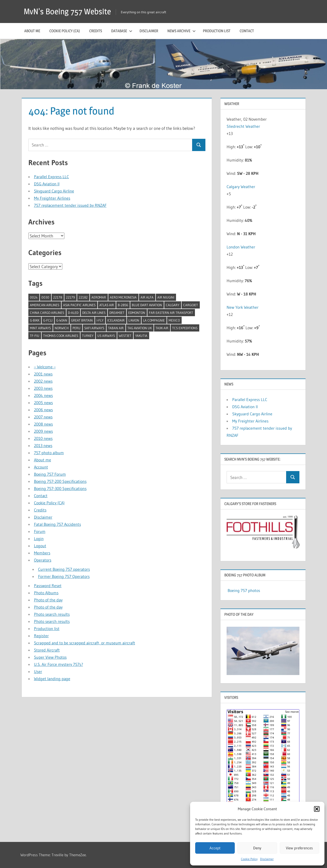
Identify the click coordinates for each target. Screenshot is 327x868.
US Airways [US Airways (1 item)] (106, 336)
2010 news (43, 438)
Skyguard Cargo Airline (54, 191)
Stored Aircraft (47, 650)
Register (41, 636)
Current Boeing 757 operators (64, 569)
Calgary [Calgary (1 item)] (173, 305)
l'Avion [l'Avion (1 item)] (134, 320)
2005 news (43, 403)
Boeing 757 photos (244, 590)
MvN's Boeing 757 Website (67, 11)
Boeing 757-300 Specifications (60, 488)
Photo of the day (48, 600)
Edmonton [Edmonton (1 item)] (137, 313)
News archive (182, 31)
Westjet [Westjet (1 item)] (125, 336)
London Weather (241, 247)
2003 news (43, 388)
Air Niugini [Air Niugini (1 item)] (166, 297)
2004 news (43, 395)
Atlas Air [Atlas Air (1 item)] (107, 305)
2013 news (43, 446)
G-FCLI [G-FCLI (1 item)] (48, 320)
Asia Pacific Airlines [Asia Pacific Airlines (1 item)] (79, 305)
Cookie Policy (249, 859)
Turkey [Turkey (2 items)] (88, 336)
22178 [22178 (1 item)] (58, 297)
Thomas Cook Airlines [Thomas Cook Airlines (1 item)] (61, 336)
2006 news (43, 410)
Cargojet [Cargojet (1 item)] (191, 305)
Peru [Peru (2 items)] (77, 328)
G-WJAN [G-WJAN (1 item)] (62, 320)
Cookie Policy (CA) (65, 31)
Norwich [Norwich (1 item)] (62, 328)
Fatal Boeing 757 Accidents (57, 524)
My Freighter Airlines (52, 198)
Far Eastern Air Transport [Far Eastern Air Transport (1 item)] (171, 313)
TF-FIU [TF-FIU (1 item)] (35, 336)
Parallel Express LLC (51, 177)
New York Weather (243, 307)
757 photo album (49, 453)
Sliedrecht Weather (244, 126)
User (38, 671)
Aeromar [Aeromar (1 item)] (99, 297)
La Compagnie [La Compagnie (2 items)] (154, 320)
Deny (257, 848)
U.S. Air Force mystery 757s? (59, 664)
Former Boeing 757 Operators (64, 576)
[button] (317, 809)
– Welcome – (45, 367)
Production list (217, 31)
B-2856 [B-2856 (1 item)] (123, 305)
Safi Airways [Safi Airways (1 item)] (94, 328)
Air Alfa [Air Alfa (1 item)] (147, 297)
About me (32, 31)
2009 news (43, 431)
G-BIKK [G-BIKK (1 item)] (35, 320)
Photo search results (52, 614)
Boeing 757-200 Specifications (60, 481)
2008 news (43, 424)
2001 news (43, 374)
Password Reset (48, 586)
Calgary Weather (241, 187)
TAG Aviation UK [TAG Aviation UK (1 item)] (140, 328)
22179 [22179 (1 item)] (70, 297)
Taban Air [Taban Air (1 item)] (116, 328)
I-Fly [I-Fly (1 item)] (100, 320)
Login (39, 539)
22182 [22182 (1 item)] (83, 297)
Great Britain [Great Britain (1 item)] (82, 320)
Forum (40, 531)
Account (41, 467)
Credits (96, 31)
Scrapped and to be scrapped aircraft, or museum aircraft (85, 643)
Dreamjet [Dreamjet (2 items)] (117, 313)
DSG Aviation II (47, 184)
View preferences (299, 848)
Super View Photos (50, 657)
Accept (215, 848)
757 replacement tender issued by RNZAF (70, 205)
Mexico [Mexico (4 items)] (174, 320)
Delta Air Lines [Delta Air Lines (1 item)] (94, 313)
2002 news (43, 381)
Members (42, 553)
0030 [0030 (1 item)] (45, 297)
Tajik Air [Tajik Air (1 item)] (162, 328)
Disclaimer (267, 859)
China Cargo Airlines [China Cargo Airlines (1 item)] (47, 313)
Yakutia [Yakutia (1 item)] (141, 336)
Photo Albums (46, 593)
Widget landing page (52, 679)
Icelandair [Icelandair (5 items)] (116, 320)
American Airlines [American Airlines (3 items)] (45, 305)
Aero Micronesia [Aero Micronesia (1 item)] (123, 297)
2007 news (43, 417)
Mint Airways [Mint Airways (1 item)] (40, 328)
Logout (40, 546)
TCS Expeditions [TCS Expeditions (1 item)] (185, 328)
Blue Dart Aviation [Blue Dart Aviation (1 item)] (147, 305)
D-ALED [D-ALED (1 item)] (73, 313)
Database (122, 31)
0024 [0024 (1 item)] (34, 297)
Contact (247, 31)
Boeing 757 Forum (50, 474)
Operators (43, 560)
